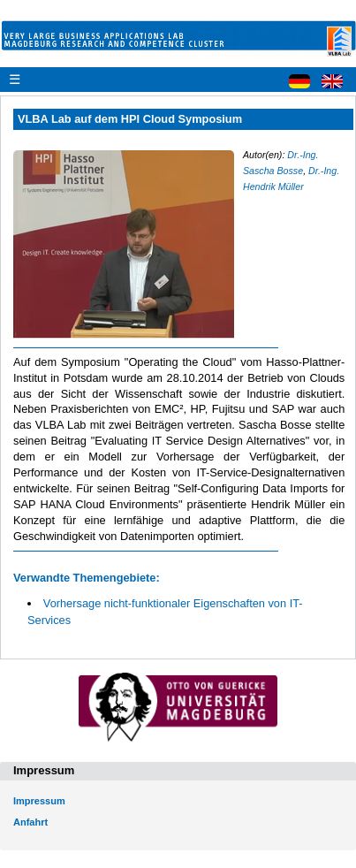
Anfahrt (30, 822)
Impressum (39, 801)
